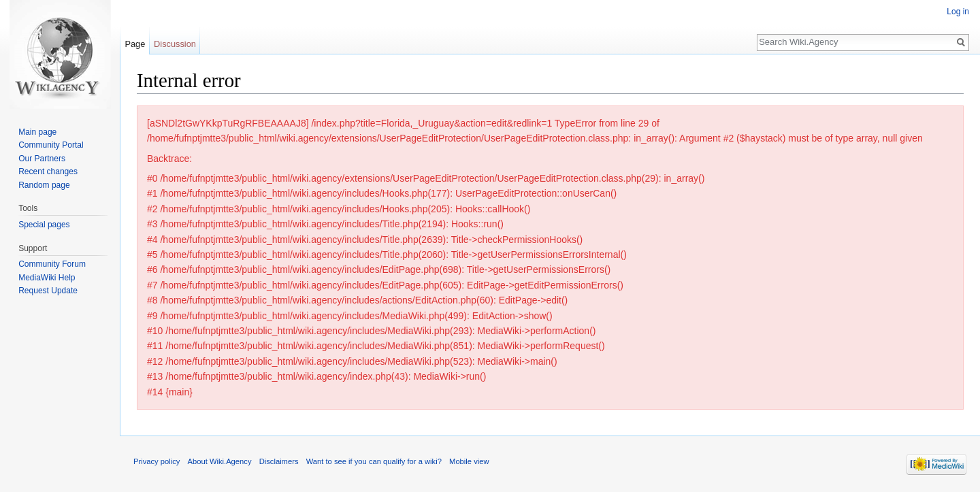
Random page (44, 185)
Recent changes (48, 171)
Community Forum (52, 264)
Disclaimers (279, 461)
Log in (958, 12)
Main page (37, 132)
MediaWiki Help (47, 278)
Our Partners (42, 159)
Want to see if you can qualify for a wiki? (374, 461)
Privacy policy (157, 461)
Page (135, 44)
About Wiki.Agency (220, 461)
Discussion (175, 44)
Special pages (44, 225)
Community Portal (51, 145)
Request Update (48, 291)
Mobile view (469, 461)
